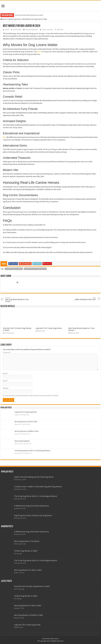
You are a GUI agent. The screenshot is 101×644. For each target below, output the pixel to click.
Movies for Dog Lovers (14, 269)
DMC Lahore (55, 639)
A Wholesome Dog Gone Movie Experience (31, 506)
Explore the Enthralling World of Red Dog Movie (34, 477)
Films (5, 137)
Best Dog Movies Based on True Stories (17, 300)
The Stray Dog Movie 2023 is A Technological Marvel (32, 451)
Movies (39, 52)
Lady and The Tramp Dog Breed (49, 328)
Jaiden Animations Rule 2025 (84, 299)
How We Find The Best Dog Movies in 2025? (29, 15)
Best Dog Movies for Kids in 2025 (26, 422)
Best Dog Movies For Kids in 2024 (28, 570)
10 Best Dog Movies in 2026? (26, 551)
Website (6, 388)
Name (5, 373)
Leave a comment (47, 30)
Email (5, 381)
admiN (7, 30)
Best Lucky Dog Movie (22, 441)
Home (3, 19)
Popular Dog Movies (15, 19)
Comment (7, 352)
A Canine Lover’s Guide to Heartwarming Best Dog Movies (38, 487)
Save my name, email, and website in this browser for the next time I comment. (32, 396)
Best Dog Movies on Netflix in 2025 (27, 431)
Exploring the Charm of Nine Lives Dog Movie (33, 516)
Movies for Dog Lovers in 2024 (35, 269)
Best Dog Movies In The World (27, 541)
